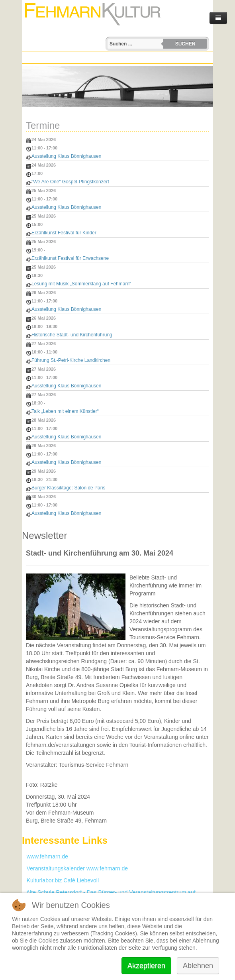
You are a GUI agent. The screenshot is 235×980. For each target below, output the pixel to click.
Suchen (185, 44)
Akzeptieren (146, 966)
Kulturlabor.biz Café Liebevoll (60, 880)
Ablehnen (198, 966)
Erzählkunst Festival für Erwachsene (70, 258)
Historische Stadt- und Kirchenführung (72, 335)
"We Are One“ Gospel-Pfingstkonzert (70, 182)
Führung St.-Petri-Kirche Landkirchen (71, 360)
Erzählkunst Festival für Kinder (64, 233)
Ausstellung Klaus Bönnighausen (66, 156)
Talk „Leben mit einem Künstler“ (65, 411)
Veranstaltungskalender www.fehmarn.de (75, 868)
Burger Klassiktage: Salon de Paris (68, 488)
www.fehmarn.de (45, 856)
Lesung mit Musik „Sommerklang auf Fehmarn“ (81, 284)
